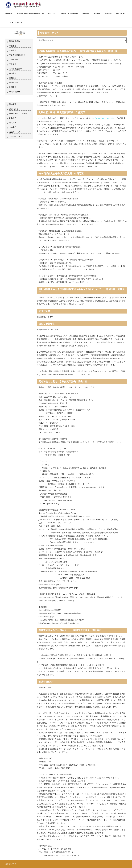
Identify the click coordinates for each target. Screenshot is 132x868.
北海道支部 (14, 59)
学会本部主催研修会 (17, 55)
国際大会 (13, 50)
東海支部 (13, 73)
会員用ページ (15, 132)
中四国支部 (14, 82)
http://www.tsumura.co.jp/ (102, 118)
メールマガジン (15, 136)
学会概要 (13, 104)
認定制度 (13, 122)
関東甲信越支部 (15, 69)
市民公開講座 (15, 92)
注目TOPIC (14, 109)
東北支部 (13, 64)
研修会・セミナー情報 (18, 113)
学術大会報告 (15, 41)
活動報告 (13, 118)
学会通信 (13, 46)
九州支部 (13, 87)
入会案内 (13, 127)
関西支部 (13, 78)
